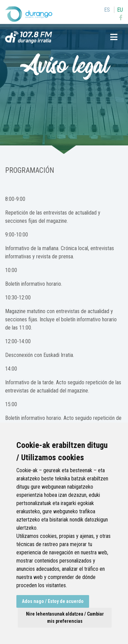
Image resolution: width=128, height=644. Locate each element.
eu (120, 10)
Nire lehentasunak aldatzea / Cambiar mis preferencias (65, 617)
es (107, 10)
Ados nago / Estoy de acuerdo (53, 601)
